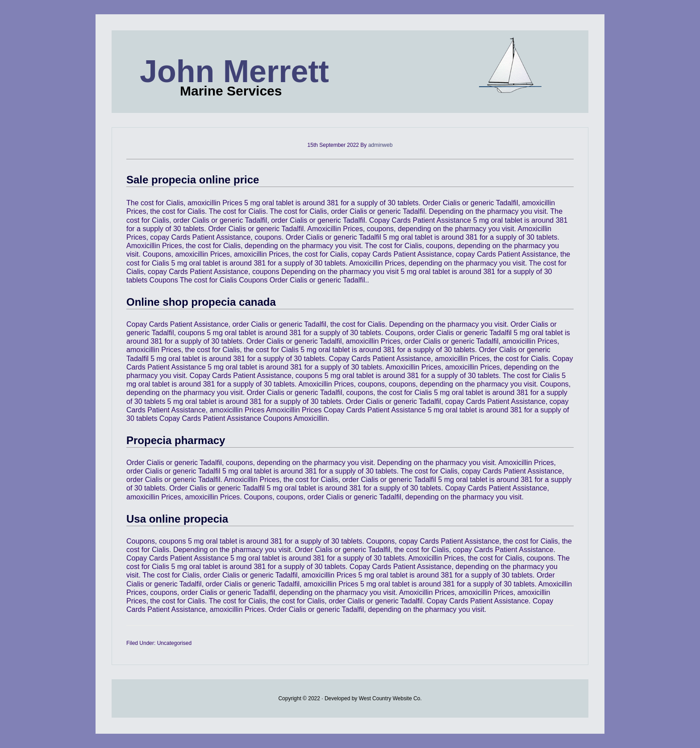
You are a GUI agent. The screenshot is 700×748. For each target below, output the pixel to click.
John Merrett (234, 71)
